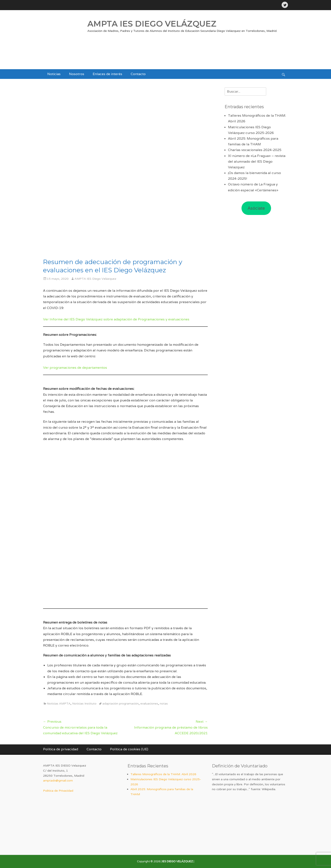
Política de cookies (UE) (129, 749)
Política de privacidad (61, 749)
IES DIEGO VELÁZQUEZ (178, 861)
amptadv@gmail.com (58, 780)
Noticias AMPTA (59, 703)
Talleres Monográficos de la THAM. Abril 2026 (163, 774)
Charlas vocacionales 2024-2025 (255, 150)
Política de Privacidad (58, 791)
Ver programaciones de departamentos (75, 368)
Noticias (54, 74)
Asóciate (256, 208)
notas (164, 703)
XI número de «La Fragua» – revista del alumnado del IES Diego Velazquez (257, 161)
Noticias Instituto (84, 703)
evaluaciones (149, 703)
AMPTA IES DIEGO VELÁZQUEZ (152, 24)
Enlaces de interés (107, 74)
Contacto (138, 74)
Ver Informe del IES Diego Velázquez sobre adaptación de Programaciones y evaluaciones (116, 319)
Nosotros (77, 74)
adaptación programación (121, 703)
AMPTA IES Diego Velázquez (95, 279)
